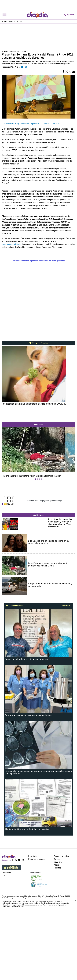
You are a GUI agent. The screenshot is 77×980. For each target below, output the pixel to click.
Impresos (7, 974)
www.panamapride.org (12, 244)
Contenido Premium (38, 343)
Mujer (57, 967)
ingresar (69, 15)
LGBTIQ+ (57, 124)
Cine (5, 977)
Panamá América (61, 958)
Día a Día (58, 964)
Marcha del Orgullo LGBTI (31, 124)
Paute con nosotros (37, 961)
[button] (7, 484)
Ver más (66, 696)
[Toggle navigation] (4, 15)
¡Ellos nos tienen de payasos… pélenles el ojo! (44, 561)
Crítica (57, 961)
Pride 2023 (47, 124)
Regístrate (33, 958)
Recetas (57, 970)
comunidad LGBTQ (11, 124)
